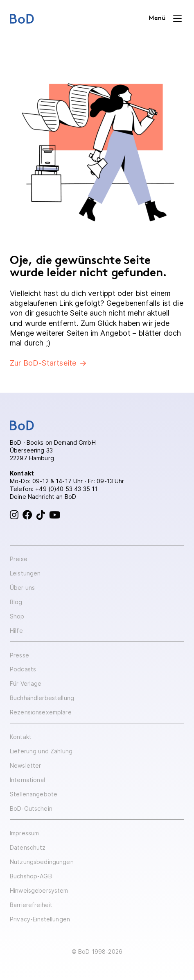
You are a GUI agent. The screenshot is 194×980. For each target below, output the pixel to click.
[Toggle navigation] (165, 18)
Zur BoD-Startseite (43, 363)
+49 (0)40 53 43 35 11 (66, 489)
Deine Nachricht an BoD (43, 497)
